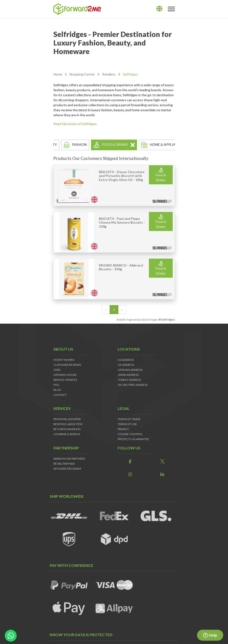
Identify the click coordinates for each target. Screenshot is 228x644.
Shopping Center (82, 74)
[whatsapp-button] (11, 636)
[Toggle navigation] (171, 9)
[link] (130, 462)
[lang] (159, 9)
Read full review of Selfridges (75, 124)
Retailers (109, 74)
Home (58, 74)
